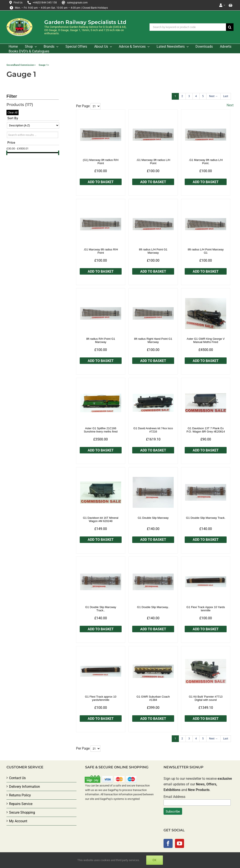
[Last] (226, 96)
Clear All (13, 112)
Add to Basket (101, 182)
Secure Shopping (22, 812)
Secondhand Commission (20, 65)
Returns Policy (20, 795)
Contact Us (17, 778)
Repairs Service (21, 804)
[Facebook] (168, 843)
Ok (155, 860)
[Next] (213, 96)
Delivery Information (25, 787)
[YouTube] (180, 843)
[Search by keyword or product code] (188, 27)
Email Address (174, 797)
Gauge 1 (43, 65)
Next (230, 105)
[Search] (230, 27)
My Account (18, 821)
